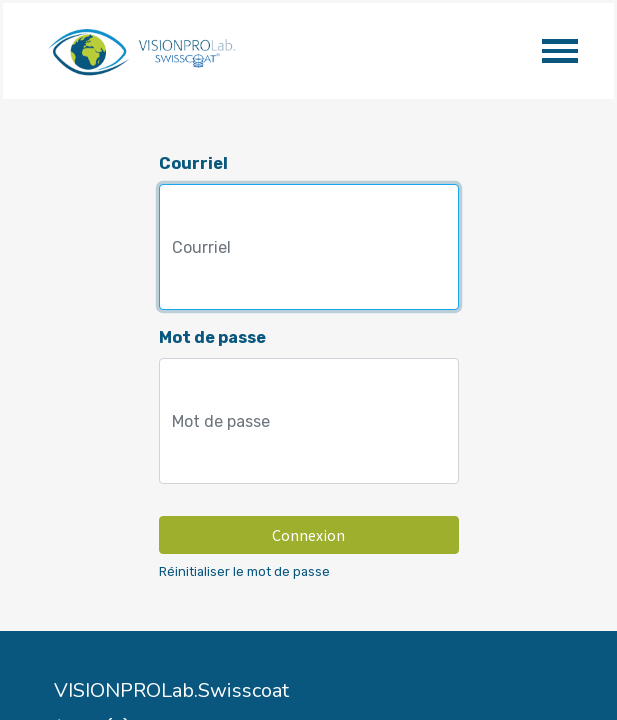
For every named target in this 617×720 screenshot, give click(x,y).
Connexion (308, 535)
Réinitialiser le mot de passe (244, 571)
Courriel (193, 163)
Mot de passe (212, 337)
